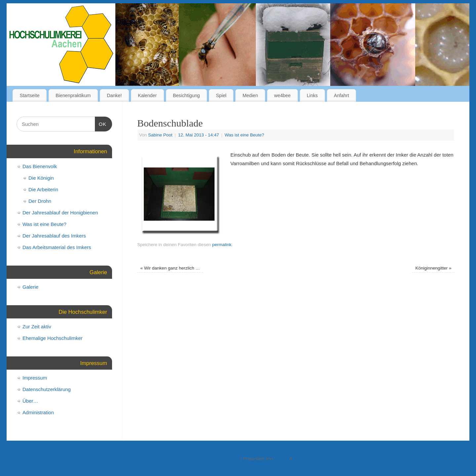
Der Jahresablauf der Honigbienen (60, 213)
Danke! (114, 95)
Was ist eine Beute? (245, 135)
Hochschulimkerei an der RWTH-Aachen (199, 459)
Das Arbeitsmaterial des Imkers (57, 247)
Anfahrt (341, 95)
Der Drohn (40, 201)
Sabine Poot (160, 135)
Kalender (147, 95)
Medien (250, 95)
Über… (30, 401)
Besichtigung (186, 95)
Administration (38, 412)
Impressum (35, 378)
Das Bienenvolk (40, 166)
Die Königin (41, 178)
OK (101, 123)
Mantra (281, 459)
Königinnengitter (434, 268)
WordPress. (305, 459)
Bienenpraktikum (73, 95)
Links (312, 95)
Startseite (29, 95)
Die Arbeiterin (43, 189)
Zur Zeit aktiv (37, 327)
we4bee (282, 95)
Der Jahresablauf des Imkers (54, 236)
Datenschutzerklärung (47, 389)
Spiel (221, 95)
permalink (222, 245)
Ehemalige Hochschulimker (53, 338)
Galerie (30, 287)
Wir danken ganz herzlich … (170, 268)
